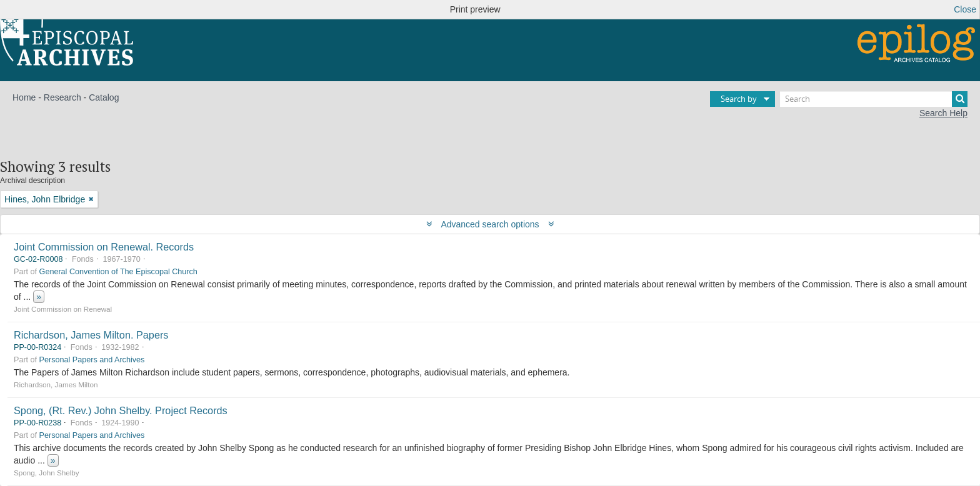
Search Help (943, 113)
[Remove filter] (91, 199)
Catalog (104, 97)
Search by (739, 99)
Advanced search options (490, 224)
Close (965, 9)
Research (62, 97)
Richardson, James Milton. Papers (91, 335)
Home (24, 97)
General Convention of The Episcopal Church (118, 272)
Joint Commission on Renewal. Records (104, 247)
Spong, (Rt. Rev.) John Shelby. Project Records (121, 410)
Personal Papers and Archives (92, 360)
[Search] (874, 99)
